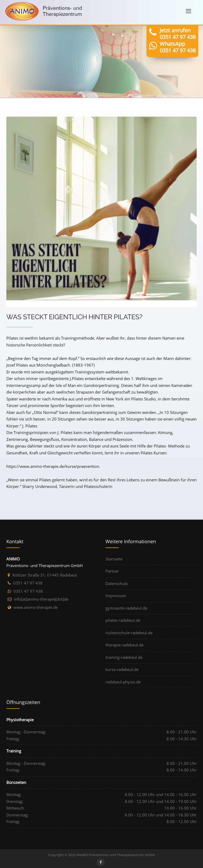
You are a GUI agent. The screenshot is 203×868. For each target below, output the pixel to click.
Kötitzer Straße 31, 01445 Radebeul (45, 575)
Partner (112, 571)
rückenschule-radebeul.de (129, 633)
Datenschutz (117, 583)
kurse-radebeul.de (122, 669)
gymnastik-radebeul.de (126, 608)
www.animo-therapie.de (36, 607)
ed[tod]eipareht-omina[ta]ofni (41, 599)
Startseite (114, 559)
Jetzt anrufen (175, 30)
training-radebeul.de (124, 657)
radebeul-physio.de (123, 682)
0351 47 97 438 (178, 37)
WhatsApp (172, 44)
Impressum (116, 596)
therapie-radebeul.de (124, 645)
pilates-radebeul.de (123, 620)
